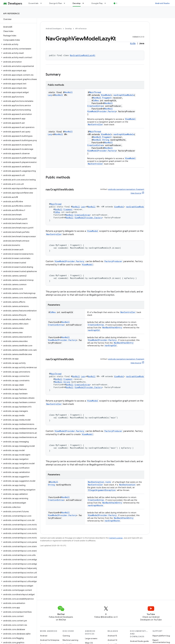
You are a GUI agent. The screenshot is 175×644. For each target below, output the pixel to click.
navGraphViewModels (124, 95)
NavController (95, 125)
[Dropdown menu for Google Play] (106, 3)
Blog (119, 3)
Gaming (66, 636)
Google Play (97, 3)
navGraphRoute (95, 505)
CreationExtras (95, 106)
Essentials (34, 3)
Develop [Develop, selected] (77, 3)
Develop (68, 29)
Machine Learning (70, 640)
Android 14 (112, 640)
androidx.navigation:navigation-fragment (126, 189)
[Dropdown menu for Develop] (84, 3)
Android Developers (54, 29)
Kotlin (133, 44)
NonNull (68, 92)
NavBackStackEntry (112, 328)
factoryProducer (113, 261)
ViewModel (106, 95)
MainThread (95, 92)
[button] (18, 44)
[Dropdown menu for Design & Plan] (66, 3)
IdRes (96, 100)
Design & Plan (56, 3)
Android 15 (112, 636)
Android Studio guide (139, 641)
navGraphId (94, 330)
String (106, 140)
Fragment (107, 98)
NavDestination (127, 485)
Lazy (50, 95)
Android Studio (162, 3)
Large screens (91, 638)
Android (44, 636)
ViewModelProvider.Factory (102, 111)
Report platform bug (161, 636)
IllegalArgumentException (102, 490)
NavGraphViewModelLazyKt (83, 55)
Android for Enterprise (50, 640)
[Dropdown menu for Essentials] (42, 3)
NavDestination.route (99, 482)
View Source (136, 193)
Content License (116, 538)
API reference (12, 14)
